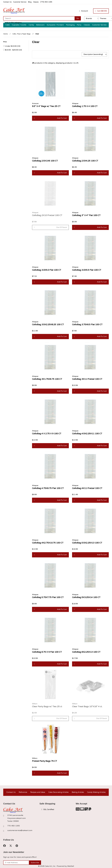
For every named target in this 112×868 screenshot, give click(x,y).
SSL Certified (48, 809)
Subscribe (35, 863)
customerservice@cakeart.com (20, 830)
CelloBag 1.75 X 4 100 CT (85, 106)
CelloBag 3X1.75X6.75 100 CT (47, 379)
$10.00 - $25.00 (12, 50)
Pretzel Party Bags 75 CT (45, 761)
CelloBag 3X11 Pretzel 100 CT (87, 379)
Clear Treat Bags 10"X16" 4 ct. (87, 706)
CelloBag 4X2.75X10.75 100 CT (48, 543)
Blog (30, 2)
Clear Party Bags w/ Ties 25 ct (47, 706)
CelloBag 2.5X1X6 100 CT (45, 161)
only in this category (12, 22)
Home (5, 34)
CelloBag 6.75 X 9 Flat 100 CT (47, 652)
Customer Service (20, 2)
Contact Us (7, 2)
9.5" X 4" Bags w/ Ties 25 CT (46, 106)
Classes (36, 2)
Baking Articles (78, 792)
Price (5, 42)
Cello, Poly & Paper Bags (21, 34)
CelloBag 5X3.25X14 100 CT (86, 597)
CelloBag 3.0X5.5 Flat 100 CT (87, 270)
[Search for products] (39, 18)
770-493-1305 (14, 826)
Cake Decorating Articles (58, 792)
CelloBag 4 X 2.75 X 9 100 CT (47, 434)
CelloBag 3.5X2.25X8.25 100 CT (48, 324)
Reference (23, 792)
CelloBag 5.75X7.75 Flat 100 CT (48, 597)
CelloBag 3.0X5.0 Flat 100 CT (47, 270)
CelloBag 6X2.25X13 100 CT (86, 652)
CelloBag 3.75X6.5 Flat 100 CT (87, 324)
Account (84, 11)
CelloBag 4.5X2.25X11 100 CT (87, 434)
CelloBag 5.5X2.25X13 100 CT (87, 543)
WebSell (71, 866)
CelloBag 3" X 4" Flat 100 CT (86, 215)
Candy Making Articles (96, 792)
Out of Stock (50, 227)
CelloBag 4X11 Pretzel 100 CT (87, 488)
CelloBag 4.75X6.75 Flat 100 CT (48, 488)
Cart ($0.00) (101, 11)
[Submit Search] (78, 18)
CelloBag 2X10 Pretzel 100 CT (47, 215)
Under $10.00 (11, 46)
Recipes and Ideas (38, 792)
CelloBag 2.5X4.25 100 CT (85, 161)
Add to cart (50, 118)
